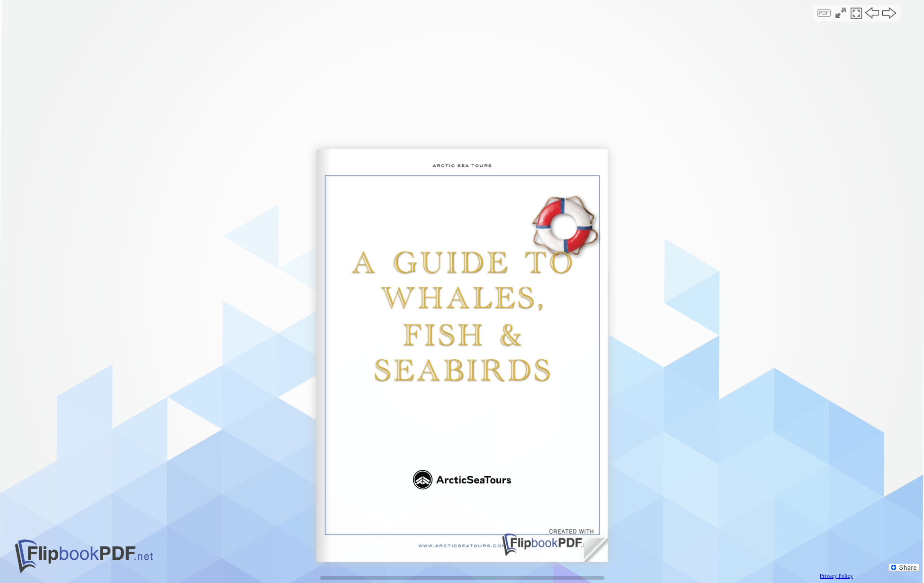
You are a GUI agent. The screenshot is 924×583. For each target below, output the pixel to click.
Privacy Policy (836, 576)
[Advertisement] (462, 82)
